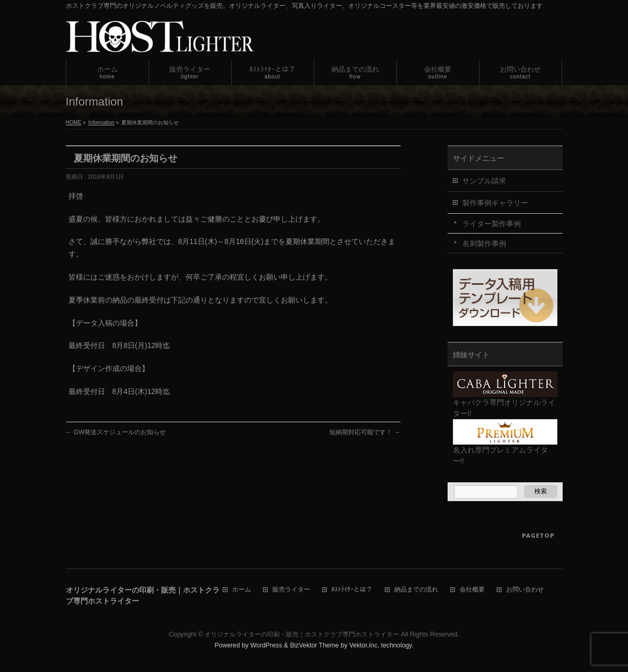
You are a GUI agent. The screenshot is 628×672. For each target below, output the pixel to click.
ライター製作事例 (492, 224)
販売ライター (291, 590)
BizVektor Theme (314, 645)
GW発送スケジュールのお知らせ (116, 432)
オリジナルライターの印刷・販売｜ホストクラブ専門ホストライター (302, 634)
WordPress (266, 645)
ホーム (242, 590)
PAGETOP (538, 535)
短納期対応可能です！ (365, 432)
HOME (74, 123)
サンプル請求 (484, 181)
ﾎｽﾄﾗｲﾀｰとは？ (352, 590)
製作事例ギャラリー (495, 203)
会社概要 (472, 590)
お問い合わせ (525, 590)
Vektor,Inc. (364, 645)
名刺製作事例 (484, 244)
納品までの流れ (416, 590)
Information (101, 123)
